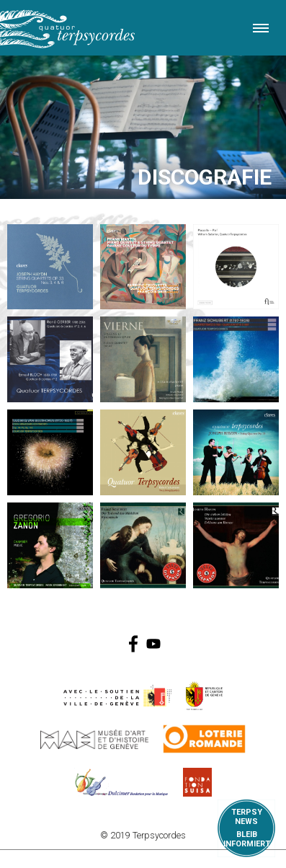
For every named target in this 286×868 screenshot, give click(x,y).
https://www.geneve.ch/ (117, 696)
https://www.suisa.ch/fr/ (197, 782)
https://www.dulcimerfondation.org (121, 782)
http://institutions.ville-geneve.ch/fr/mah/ (94, 739)
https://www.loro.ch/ (204, 739)
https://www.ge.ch (205, 696)
